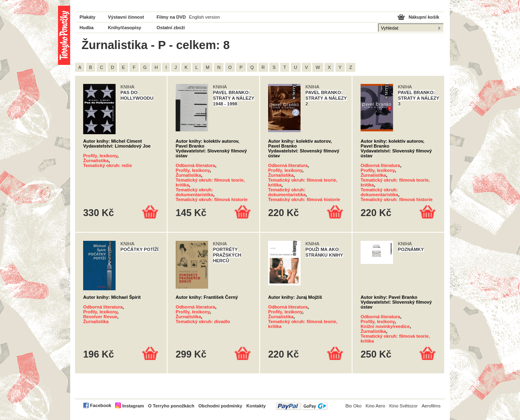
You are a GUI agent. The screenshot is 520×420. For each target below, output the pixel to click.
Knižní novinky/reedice (385, 326)
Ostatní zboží (171, 28)
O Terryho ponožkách (171, 406)
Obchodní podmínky (220, 406)
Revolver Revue (100, 317)
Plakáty (87, 17)
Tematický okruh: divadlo (203, 321)
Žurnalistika (96, 161)
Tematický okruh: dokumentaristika (194, 192)
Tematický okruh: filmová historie (212, 199)
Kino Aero (375, 406)
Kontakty (256, 406)
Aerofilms (431, 406)
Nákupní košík (424, 17)
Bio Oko (353, 406)
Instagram (133, 406)
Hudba (87, 28)
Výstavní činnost (126, 17)
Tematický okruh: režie (107, 165)
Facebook (101, 405)
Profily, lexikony (100, 156)
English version (204, 17)
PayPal (302, 406)
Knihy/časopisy (125, 28)
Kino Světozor (404, 406)
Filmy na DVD (171, 17)
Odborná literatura (196, 165)
